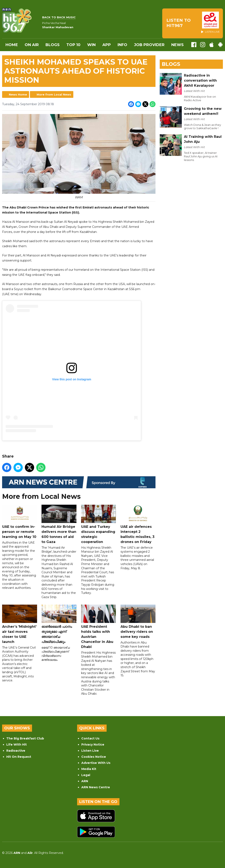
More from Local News (54, 94)
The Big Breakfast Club (25, 738)
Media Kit (89, 769)
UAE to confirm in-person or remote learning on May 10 (20, 522)
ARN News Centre (96, 787)
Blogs (53, 45)
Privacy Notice (93, 745)
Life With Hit (17, 745)
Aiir (30, 853)
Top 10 (73, 45)
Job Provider (149, 45)
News (177, 45)
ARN (85, 781)
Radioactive (16, 751)
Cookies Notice (94, 757)
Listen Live (90, 751)
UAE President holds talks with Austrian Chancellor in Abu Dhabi (99, 627)
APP (107, 45)
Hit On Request (19, 757)
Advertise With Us (96, 763)
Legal (86, 775)
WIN (91, 45)
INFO (122, 45)
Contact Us (90, 738)
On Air (32, 45)
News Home (18, 94)
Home (12, 45)
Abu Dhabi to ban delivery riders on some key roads (138, 622)
